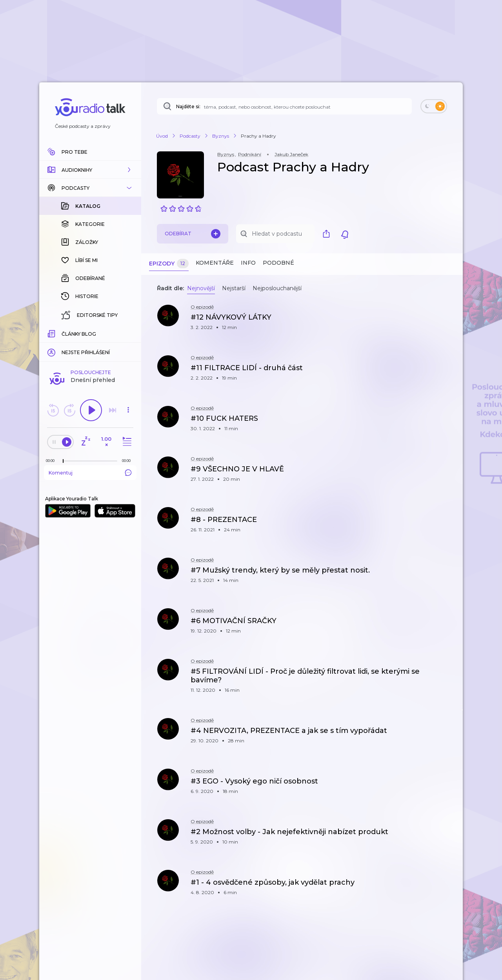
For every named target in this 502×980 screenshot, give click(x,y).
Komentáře (215, 263)
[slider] (63, 333)
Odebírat (193, 234)
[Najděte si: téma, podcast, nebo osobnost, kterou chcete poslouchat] (284, 106)
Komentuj (90, 345)
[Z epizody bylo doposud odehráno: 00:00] (52, 333)
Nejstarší (234, 288)
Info (248, 263)
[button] (90, 170)
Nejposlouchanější (277, 288)
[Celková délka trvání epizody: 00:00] (128, 333)
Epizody (169, 264)
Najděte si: (188, 106)
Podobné (278, 263)
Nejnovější (201, 288)
